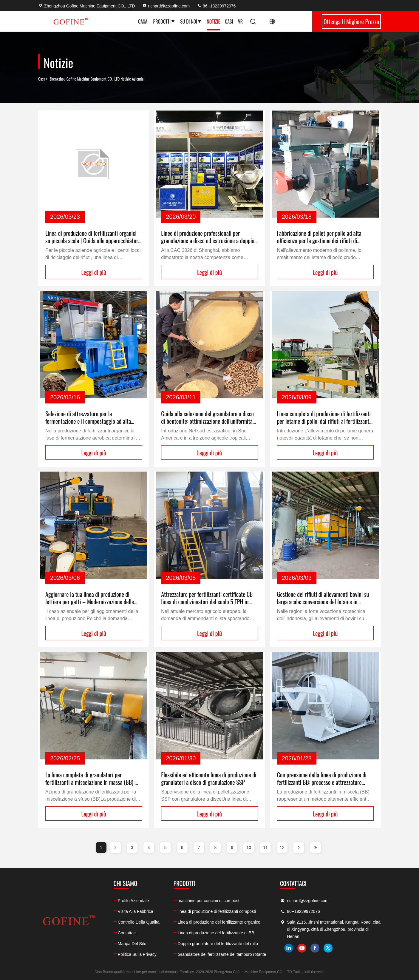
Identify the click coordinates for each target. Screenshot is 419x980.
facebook (315, 948)
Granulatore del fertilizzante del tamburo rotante (222, 954)
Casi (229, 21)
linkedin (289, 948)
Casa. (143, 21)
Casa (42, 79)
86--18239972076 (216, 6)
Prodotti (164, 21)
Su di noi (191, 21)
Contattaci (127, 933)
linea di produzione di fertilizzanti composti (217, 911)
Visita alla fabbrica (136, 911)
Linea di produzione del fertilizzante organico (219, 922)
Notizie (213, 21)
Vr (240, 21)
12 (282, 848)
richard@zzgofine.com (166, 6)
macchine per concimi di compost (209, 901)
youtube (302, 948)
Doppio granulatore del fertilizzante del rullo (218, 944)
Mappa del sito (132, 944)
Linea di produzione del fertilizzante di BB (216, 933)
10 (249, 848)
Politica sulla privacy (137, 954)
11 (265, 848)
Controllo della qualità (139, 922)
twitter (328, 948)
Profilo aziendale (133, 901)
